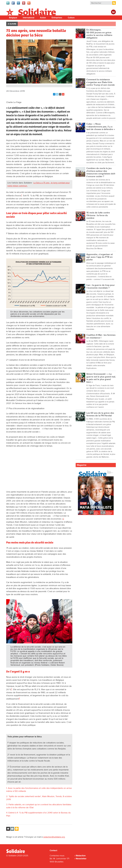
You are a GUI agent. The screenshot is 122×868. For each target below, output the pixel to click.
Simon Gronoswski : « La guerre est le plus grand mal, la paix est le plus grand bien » (101, 378)
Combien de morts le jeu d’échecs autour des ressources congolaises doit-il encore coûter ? (101, 172)
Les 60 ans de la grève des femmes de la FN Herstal (100, 414)
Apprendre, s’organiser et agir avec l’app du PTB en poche (100, 257)
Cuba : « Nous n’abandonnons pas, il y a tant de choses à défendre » (101, 127)
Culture (71, 18)
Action (43, 18)
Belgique (13, 18)
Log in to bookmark (8, 829)
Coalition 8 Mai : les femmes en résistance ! (101, 336)
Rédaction (81, 856)
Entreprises (57, 18)
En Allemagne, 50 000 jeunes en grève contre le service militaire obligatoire (99, 34)
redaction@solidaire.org (54, 837)
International (29, 18)
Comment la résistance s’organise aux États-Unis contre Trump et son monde (101, 82)
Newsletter (81, 859)
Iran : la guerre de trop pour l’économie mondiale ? (101, 286)
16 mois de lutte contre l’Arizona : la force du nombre (98, 215)
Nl (113, 12)
